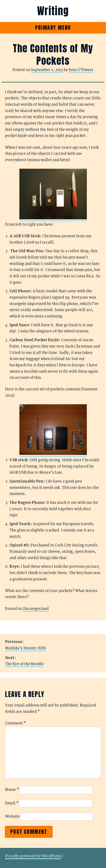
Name (12, 790)
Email (12, 803)
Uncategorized (36, 609)
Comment (15, 723)
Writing (53, 11)
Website (12, 817)
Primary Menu (53, 28)
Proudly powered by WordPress (33, 856)
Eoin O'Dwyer (81, 70)
